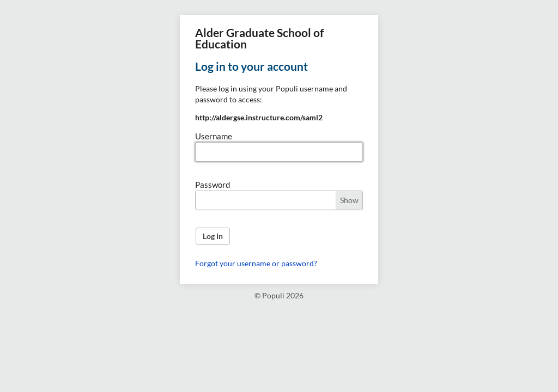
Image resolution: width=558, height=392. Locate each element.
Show (349, 200)
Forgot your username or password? (256, 263)
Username (214, 136)
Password (213, 185)
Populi (273, 295)
